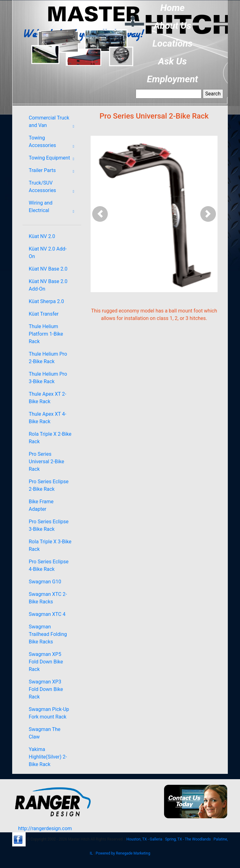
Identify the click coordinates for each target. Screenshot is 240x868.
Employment (172, 79)
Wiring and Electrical (53, 208)
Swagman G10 (45, 582)
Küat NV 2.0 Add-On (48, 253)
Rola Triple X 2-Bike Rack (50, 438)
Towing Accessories (53, 143)
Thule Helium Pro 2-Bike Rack (48, 358)
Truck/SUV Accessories (53, 188)
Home (172, 8)
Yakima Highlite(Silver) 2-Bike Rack (48, 757)
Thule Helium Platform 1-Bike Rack (46, 334)
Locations (172, 43)
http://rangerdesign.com (45, 828)
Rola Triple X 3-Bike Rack (50, 545)
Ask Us (172, 61)
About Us (172, 25)
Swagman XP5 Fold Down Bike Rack (46, 662)
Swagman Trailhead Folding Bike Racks (48, 634)
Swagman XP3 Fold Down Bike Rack (46, 689)
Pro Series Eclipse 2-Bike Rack (49, 485)
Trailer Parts (53, 171)
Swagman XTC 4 (47, 614)
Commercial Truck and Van (53, 123)
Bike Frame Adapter (41, 505)
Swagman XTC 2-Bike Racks (48, 598)
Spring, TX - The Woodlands (188, 839)
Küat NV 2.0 (42, 236)
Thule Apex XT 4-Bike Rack (47, 418)
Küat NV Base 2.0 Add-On (48, 285)
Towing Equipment (53, 159)
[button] (100, 214)
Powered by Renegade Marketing (123, 853)
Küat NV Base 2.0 (48, 269)
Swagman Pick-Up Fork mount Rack (49, 713)
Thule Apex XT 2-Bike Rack (47, 398)
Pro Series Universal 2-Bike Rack (46, 462)
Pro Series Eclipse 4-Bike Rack (49, 565)
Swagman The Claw (45, 733)
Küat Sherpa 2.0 (46, 301)
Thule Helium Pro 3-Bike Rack (48, 378)
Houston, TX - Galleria (144, 839)
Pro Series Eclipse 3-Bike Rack (49, 525)
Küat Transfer (44, 314)
